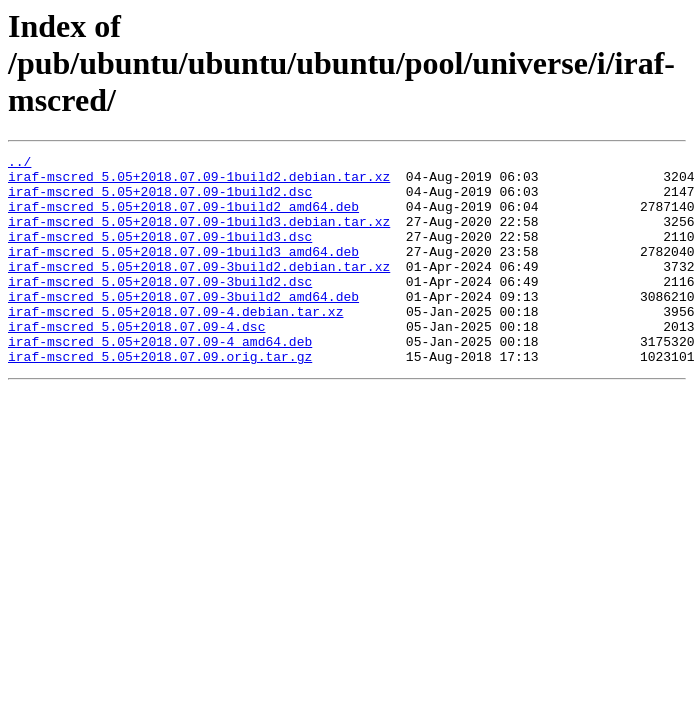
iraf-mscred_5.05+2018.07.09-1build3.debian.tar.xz (199, 236)
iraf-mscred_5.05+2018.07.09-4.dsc (136, 362)
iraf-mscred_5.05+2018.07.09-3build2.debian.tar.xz (199, 290)
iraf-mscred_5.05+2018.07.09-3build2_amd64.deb (183, 326)
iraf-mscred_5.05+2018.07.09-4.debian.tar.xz (175, 344)
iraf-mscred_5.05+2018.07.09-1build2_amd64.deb (183, 218)
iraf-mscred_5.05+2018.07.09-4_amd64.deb (160, 380)
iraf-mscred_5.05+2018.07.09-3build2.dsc (160, 308)
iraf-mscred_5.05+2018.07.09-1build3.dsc (160, 254)
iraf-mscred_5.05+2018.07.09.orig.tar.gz (160, 398)
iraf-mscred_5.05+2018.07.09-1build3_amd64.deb (183, 272)
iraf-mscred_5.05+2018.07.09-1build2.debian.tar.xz (199, 182)
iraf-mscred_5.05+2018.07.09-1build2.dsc (160, 200)
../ (19, 164)
